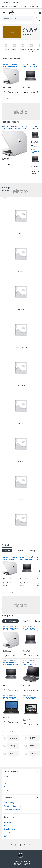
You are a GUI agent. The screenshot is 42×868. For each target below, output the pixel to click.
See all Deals (6, 99)
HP (16, 556)
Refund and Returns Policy (14, 806)
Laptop (30, 556)
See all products (7, 179)
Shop (23, 6)
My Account (35, 6)
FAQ (5, 783)
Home (6, 776)
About (6, 787)
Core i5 (5, 556)
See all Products (7, 592)
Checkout (7, 832)
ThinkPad (19, 551)
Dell (26, 556)
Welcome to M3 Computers (11, 2)
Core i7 (22, 556)
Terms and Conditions (12, 810)
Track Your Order (9, 6)
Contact (7, 790)
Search (37, 19)
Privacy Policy (9, 803)
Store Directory (9, 829)
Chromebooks (27, 695)
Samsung (31, 551)
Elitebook (11, 556)
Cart (5, 836)
